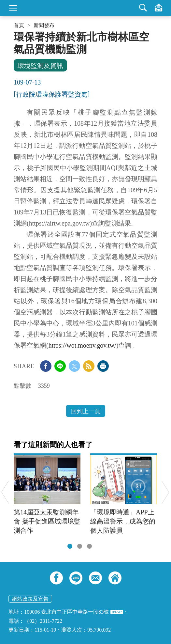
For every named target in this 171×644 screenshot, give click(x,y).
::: (16, 33)
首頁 (19, 25)
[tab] (70, 546)
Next (165, 492)
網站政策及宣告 (30, 599)
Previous (5, 492)
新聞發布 (44, 25)
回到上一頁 (86, 411)
